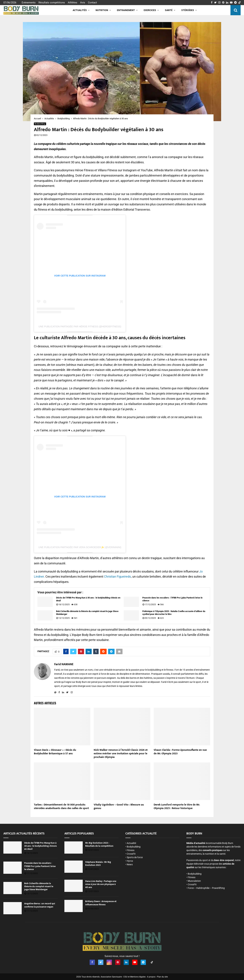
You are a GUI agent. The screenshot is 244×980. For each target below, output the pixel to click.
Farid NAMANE (64, 664)
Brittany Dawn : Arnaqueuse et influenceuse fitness (101, 903)
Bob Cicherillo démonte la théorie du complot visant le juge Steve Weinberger (87, 613)
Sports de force (135, 857)
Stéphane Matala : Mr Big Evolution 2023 (98, 864)
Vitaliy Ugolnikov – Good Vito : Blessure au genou (119, 807)
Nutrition (102, 10)
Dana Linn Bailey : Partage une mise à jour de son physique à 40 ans (101, 884)
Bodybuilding (40, 124)
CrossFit (131, 854)
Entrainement (126, 10)
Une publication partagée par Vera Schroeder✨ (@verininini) (80, 547)
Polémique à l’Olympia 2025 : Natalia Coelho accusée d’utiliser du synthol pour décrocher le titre (174, 613)
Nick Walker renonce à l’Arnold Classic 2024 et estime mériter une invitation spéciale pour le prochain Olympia (121, 754)
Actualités (80, 10)
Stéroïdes (188, 10)
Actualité (131, 843)
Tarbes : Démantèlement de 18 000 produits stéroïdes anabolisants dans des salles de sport (61, 807)
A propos (151, 977)
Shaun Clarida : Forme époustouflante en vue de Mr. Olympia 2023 (180, 752)
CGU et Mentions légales (134, 977)
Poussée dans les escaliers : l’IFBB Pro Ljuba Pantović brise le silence (172, 599)
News (130, 864)
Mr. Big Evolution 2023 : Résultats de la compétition (99, 844)
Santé (169, 10)
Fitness (131, 850)
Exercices (150, 10)
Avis (83, 3)
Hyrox (130, 861)
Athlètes (73, 3)
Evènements (29, 3)
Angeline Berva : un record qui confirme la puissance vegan (40, 905)
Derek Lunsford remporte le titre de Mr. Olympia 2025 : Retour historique (177, 807)
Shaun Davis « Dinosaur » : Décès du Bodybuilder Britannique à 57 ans (55, 752)
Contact (92, 3)
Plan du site (162, 977)
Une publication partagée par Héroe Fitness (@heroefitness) (80, 326)
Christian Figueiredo (118, 576)
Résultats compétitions (52, 3)
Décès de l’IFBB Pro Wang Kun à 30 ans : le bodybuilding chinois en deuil (88, 599)
